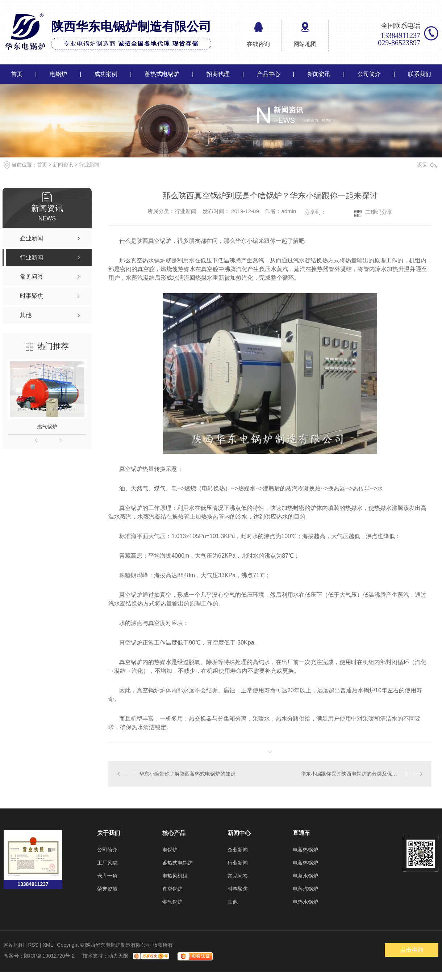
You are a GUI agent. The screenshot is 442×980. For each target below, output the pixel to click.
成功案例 (106, 74)
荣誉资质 (107, 888)
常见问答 (238, 875)
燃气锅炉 (47, 427)
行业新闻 (89, 165)
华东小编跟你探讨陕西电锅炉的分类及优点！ (351, 774)
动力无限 (118, 955)
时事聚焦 (238, 888)
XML (48, 945)
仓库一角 (107, 875)
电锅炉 (58, 74)
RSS (33, 945)
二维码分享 (379, 212)
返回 (427, 165)
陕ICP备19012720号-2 (49, 955)
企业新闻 (238, 849)
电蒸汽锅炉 (305, 888)
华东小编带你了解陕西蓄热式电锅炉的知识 (187, 774)
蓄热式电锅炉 (162, 74)
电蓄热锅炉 (305, 849)
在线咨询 (258, 44)
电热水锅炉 (305, 901)
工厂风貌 (107, 862)
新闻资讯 (319, 74)
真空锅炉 (172, 888)
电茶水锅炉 (305, 875)
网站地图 (305, 44)
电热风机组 (175, 875)
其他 (233, 901)
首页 (17, 74)
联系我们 (420, 74)
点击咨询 (412, 949)
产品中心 (268, 74)
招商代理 (218, 74)
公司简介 (369, 74)
